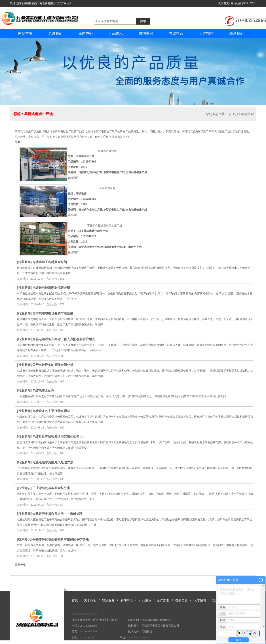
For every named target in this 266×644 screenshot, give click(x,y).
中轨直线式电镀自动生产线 (92, 231)
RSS (246, 3)
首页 (75, 600)
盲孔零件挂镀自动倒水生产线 (105, 226)
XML (253, 3)
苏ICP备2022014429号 (84, 614)
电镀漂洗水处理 (43, 391)
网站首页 (25, 33)
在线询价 (73, 178)
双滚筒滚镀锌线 (107, 151)
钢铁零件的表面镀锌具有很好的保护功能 (61, 539)
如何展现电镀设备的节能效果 (53, 313)
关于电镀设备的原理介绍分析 (53, 365)
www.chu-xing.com (137, 638)
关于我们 (90, 600)
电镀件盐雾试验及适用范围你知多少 (57, 437)
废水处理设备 (107, 188)
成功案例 (146, 33)
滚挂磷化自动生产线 (91, 172)
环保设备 (81, 194)
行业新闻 (24, 262)
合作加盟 (163, 600)
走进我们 (55, 33)
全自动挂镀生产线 (136, 172)
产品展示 (116, 33)
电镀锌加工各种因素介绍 (50, 262)
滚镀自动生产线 (85, 156)
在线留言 (176, 33)
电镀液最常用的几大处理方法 (53, 462)
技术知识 (24, 488)
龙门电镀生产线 (132, 247)
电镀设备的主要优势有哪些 (51, 411)
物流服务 (108, 600)
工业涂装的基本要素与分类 (51, 488)
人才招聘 (206, 33)
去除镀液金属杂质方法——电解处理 (57, 514)
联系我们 (236, 33)
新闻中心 (86, 33)
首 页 (232, 114)
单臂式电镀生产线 (114, 172)
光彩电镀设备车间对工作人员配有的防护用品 (64, 339)
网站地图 (236, 3)
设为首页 (224, 3)
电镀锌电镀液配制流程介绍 (51, 288)
